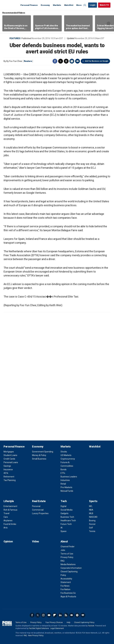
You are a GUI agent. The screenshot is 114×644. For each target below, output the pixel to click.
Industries (65, 480)
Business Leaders (69, 477)
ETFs (63, 473)
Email (77, 61)
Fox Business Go (68, 593)
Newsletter (72, 615)
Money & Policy (39, 455)
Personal (36, 506)
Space (64, 531)
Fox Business (11, 5)
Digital (63, 506)
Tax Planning (10, 480)
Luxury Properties (40, 513)
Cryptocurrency (68, 459)
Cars (6, 517)
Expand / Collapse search (85, 5)
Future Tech (66, 524)
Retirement (9, 477)
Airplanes (8, 521)
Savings (7, 466)
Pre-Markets (66, 487)
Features (15, 38)
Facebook (55, 61)
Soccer (92, 524)
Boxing (92, 521)
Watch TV (104, 5)
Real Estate (39, 501)
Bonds (64, 469)
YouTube (49, 615)
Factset (91, 626)
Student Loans (10, 455)
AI (62, 528)
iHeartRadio (83, 615)
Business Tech (67, 517)
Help (68, 622)
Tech (64, 501)
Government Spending (43, 452)
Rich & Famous (10, 510)
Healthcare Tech (68, 521)
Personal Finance (29, 5)
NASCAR (93, 517)
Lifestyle (9, 501)
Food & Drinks (10, 524)
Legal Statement (57, 628)
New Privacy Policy (36, 636)
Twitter (61, 61)
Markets (57, 5)
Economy (45, 5)
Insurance (8, 469)
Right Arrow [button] (109, 23)
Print (72, 61)
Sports (93, 501)
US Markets (66, 455)
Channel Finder (68, 547)
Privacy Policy (67, 557)
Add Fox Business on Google (97, 61)
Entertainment (10, 506)
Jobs (63, 550)
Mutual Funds (67, 491)
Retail (63, 484)
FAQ (62, 561)
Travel (6, 513)
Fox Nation (65, 589)
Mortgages (9, 452)
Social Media (66, 510)
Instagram (43, 615)
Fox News (65, 586)
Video (36, 541)
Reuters (28, 61)
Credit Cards (9, 459)
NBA (91, 510)
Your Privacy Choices (54, 622)
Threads (66, 61)
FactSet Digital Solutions (39, 628)
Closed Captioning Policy (84, 622)
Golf (91, 528)
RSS (66, 615)
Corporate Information (71, 568)
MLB (91, 513)
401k (6, 473)
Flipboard (55, 615)
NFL (91, 506)
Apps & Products (68, 597)
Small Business (39, 459)
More (79, 5)
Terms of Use (67, 554)
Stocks (64, 452)
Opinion (8, 541)
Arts (6, 528)
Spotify (77, 615)
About (64, 541)
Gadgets (64, 513)
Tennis (92, 531)
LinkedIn (60, 615)
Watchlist (69, 5)
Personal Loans (11, 462)
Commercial (38, 510)
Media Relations (68, 564)
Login (93, 5)
